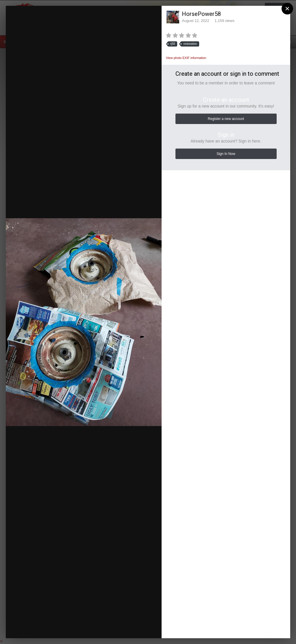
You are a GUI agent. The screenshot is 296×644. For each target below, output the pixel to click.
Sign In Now (226, 154)
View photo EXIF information (186, 58)
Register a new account (226, 119)
